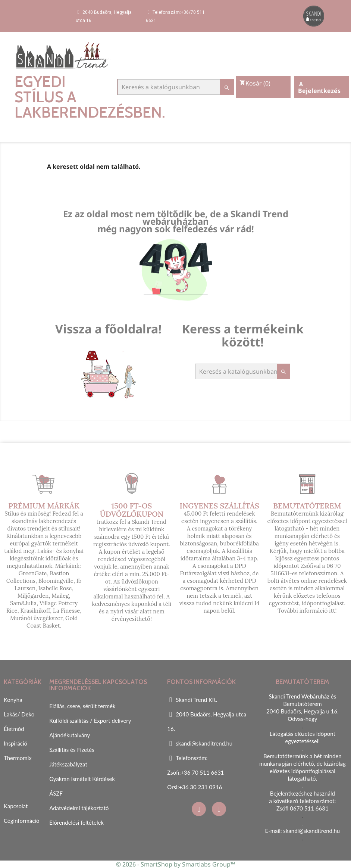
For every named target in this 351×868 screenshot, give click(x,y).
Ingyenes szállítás (220, 506)
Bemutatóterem (307, 506)
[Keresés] (176, 87)
